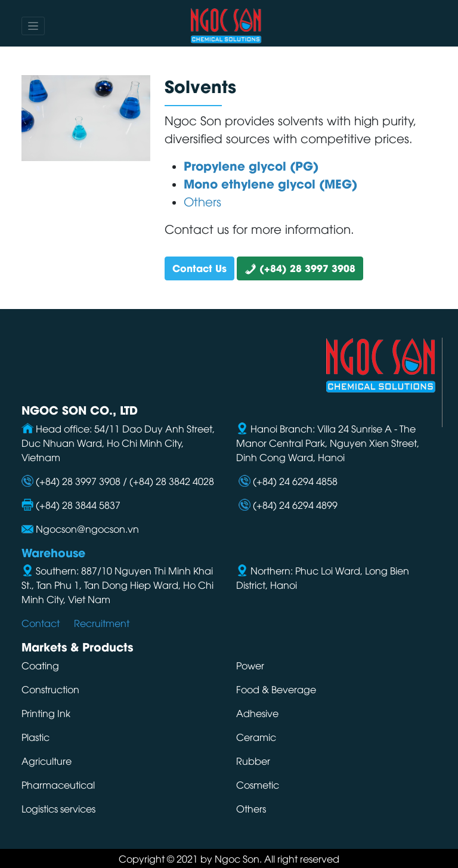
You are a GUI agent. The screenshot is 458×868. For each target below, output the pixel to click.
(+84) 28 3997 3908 (300, 268)
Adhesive (257, 713)
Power (250, 665)
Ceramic (256, 737)
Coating (40, 665)
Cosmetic (258, 784)
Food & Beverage (276, 689)
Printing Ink (46, 713)
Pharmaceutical (58, 784)
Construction (50, 689)
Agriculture (47, 761)
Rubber (253, 761)
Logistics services (58, 808)
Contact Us (199, 268)
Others (251, 808)
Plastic (35, 737)
